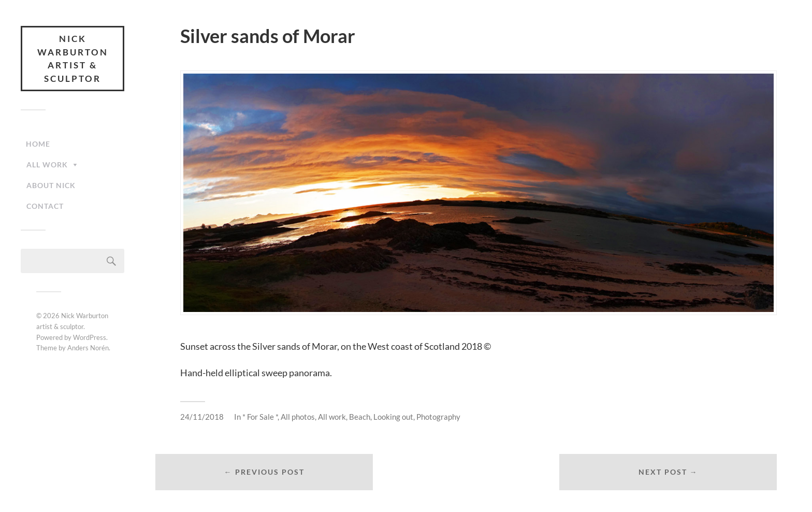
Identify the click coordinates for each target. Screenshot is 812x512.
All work (47, 165)
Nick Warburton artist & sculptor (73, 59)
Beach (360, 417)
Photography (438, 417)
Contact (45, 206)
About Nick (51, 185)
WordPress (90, 337)
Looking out (393, 417)
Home (38, 144)
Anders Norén (88, 348)
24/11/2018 (202, 417)
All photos (298, 417)
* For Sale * (260, 417)
